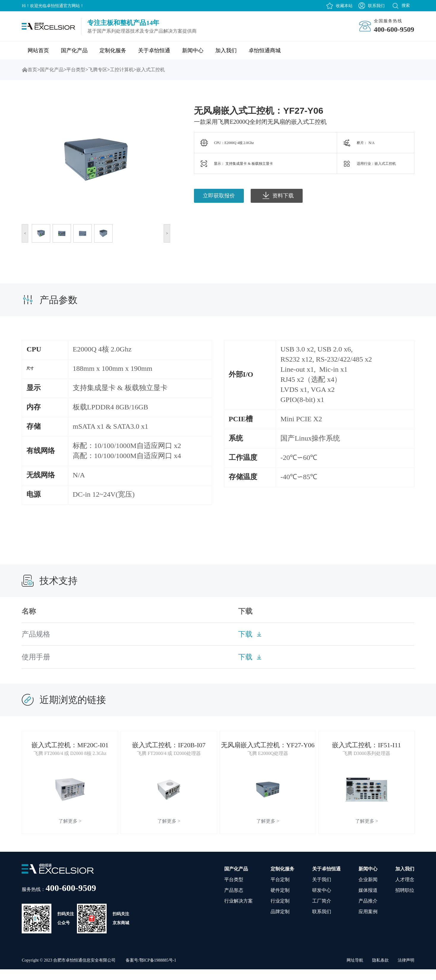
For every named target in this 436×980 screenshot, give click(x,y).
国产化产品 (74, 50)
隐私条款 (380, 971)
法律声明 (406, 971)
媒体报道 (368, 901)
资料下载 (278, 195)
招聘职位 (405, 901)
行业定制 (280, 912)
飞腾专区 (98, 70)
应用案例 (368, 922)
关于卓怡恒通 (154, 50)
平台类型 (76, 70)
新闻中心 (193, 50)
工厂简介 (322, 912)
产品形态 (234, 901)
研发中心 (322, 901)
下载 (245, 634)
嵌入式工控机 (151, 70)
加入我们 (226, 50)
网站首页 (38, 50)
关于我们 (322, 890)
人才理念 (405, 890)
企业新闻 (368, 890)
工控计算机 (122, 70)
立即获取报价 (219, 196)
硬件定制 (280, 901)
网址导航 (355, 971)
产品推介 (368, 912)
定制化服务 (113, 50)
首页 (25, 70)
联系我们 (376, 6)
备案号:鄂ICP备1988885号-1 (151, 971)
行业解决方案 (238, 912)
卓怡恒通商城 (265, 50)
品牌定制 (280, 922)
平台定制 (280, 890)
